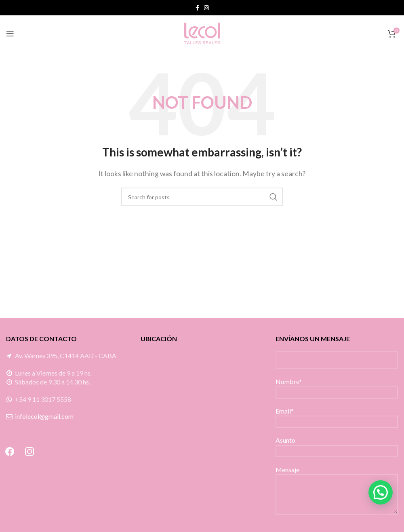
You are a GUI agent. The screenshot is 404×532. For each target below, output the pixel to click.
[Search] (202, 197)
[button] (381, 492)
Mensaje (337, 481)
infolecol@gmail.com (44, 416)
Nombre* (337, 386)
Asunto (337, 445)
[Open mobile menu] (10, 34)
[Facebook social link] (197, 8)
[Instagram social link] (206, 8)
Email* (337, 416)
